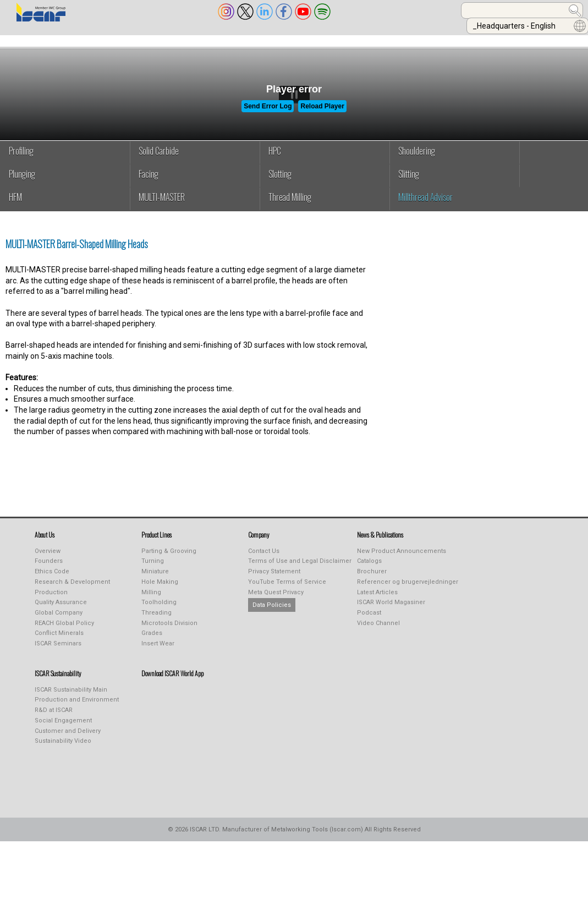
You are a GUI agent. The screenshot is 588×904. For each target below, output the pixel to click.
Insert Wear (158, 651)
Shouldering (417, 158)
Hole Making (160, 590)
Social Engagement (63, 728)
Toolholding (159, 610)
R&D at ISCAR (54, 718)
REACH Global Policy (64, 631)
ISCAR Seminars (58, 651)
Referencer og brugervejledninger (408, 590)
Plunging (22, 182)
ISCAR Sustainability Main (71, 697)
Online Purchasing (379, 40)
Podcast (369, 620)
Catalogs (369, 569)
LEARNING (305, 40)
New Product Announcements (402, 559)
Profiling (21, 158)
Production (51, 600)
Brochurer (372, 579)
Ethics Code (52, 579)
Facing (149, 182)
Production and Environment (77, 707)
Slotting (280, 182)
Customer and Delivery (68, 739)
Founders (49, 569)
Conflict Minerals (59, 641)
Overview (48, 559)
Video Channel (378, 631)
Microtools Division (169, 631)
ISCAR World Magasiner (391, 610)
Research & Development (72, 590)
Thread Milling (290, 205)
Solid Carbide (159, 158)
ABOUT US (28, 40)
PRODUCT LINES (95, 40)
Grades (152, 641)
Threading (156, 620)
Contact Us (264, 559)
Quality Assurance (61, 610)
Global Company (59, 620)
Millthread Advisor (425, 205)
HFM (15, 205)
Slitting (409, 182)
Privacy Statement (274, 579)
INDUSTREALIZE (169, 40)
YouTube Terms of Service (287, 590)
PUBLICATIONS (242, 40)
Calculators (460, 40)
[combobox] (399, 10)
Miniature (155, 579)
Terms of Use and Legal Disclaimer (300, 569)
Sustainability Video (63, 749)
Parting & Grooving (169, 559)
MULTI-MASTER (162, 205)
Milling (151, 600)
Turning (153, 569)
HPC (275, 158)
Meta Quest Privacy (276, 600)
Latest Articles (377, 600)
